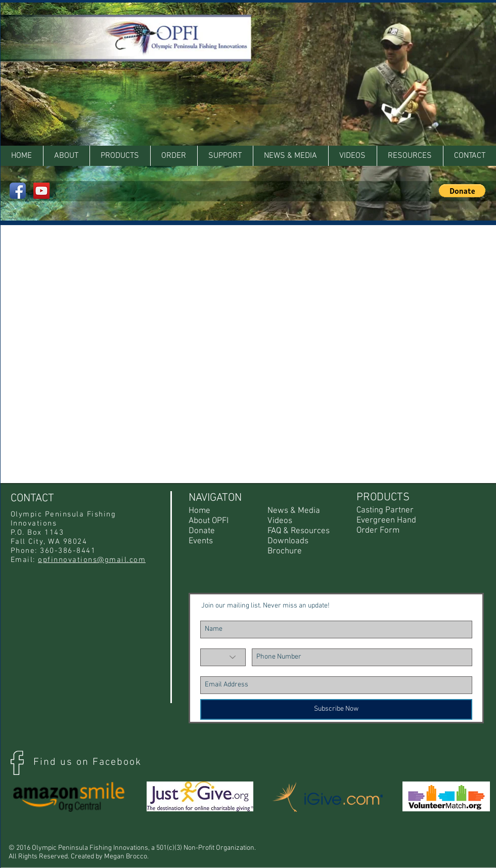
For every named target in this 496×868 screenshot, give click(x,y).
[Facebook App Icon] (18, 191)
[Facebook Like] (459, 13)
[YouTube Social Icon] (41, 191)
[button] (410, 156)
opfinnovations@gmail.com (92, 560)
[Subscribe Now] (336, 709)
